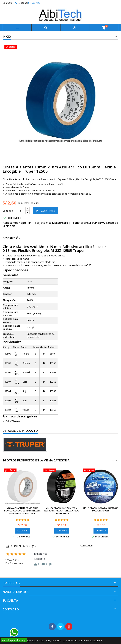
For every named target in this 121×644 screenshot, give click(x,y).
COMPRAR (45, 211)
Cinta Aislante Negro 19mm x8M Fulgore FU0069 (101, 509)
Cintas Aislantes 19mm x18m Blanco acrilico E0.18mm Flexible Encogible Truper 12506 (22, 511)
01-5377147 (34, 3)
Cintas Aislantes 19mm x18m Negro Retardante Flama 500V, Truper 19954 (62, 511)
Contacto (7, 3)
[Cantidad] (20, 211)
